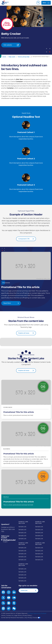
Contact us (5, 528)
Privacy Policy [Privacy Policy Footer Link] (27, 616)
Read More (7, 304)
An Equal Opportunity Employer (37, 614)
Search (38, 3)
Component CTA (24, 240)
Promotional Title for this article (26, 400)
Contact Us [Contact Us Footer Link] (10, 616)
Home (3, 616)
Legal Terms (18, 616)
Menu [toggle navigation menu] (46, 3)
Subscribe (24, 591)
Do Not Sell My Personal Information (12, 618)
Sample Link (22, 527)
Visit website (8, 46)
